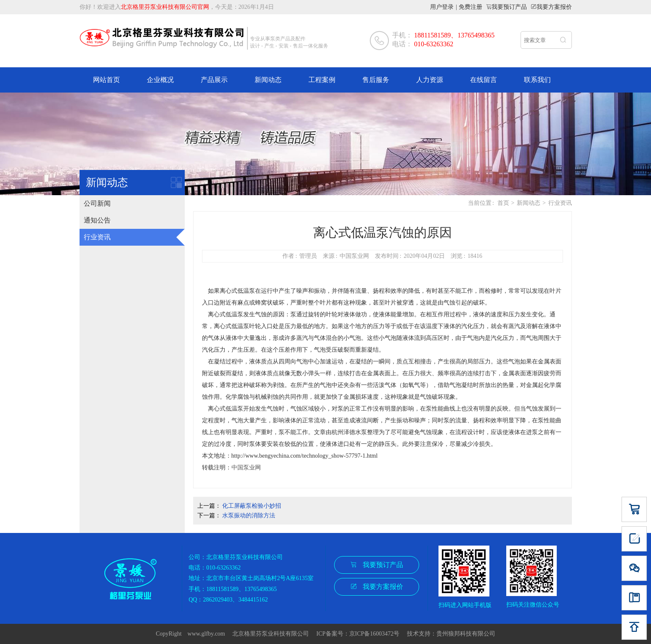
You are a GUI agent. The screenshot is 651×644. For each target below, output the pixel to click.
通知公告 (97, 220)
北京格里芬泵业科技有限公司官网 (165, 7)
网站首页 (106, 80)
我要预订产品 (509, 7)
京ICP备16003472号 (377, 634)
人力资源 (430, 80)
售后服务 (376, 80)
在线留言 (484, 80)
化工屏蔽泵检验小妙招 (252, 506)
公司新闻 (97, 203)
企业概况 (160, 80)
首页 (503, 203)
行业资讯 (97, 237)
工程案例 (322, 80)
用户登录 (442, 7)
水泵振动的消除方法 (249, 515)
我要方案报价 (554, 7)
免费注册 (470, 7)
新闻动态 (268, 80)
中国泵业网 (246, 468)
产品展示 (214, 80)
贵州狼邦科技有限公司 (466, 634)
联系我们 (537, 80)
